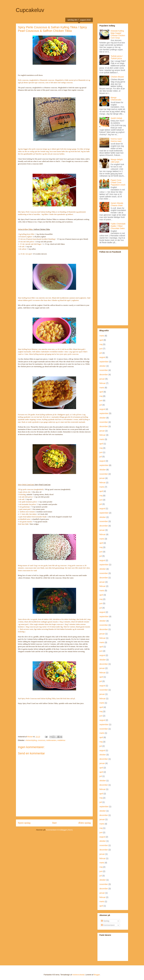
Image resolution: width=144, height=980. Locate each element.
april (101, 340)
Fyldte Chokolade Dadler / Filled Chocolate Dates (118, 226)
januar (102, 379)
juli (101, 353)
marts (102, 336)
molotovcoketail (78, 975)
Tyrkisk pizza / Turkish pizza (117, 57)
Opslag (105, 921)
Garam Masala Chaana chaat (117, 204)
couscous (42, 740)
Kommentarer (108, 925)
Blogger (97, 975)
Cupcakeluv (30, 10)
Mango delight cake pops (117, 161)
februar (102, 383)
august (102, 357)
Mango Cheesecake (116, 99)
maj (101, 344)
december (104, 375)
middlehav (61, 740)
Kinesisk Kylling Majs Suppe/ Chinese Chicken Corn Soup (118, 34)
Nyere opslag (24, 823)
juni (101, 349)
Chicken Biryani (117, 77)
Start (54, 823)
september (104, 362)
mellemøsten (51, 740)
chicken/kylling (31, 740)
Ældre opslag (84, 823)
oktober (103, 366)
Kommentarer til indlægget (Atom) (59, 830)
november (104, 370)
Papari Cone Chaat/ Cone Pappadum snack (118, 182)
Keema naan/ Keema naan (116, 140)
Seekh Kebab (116, 118)
